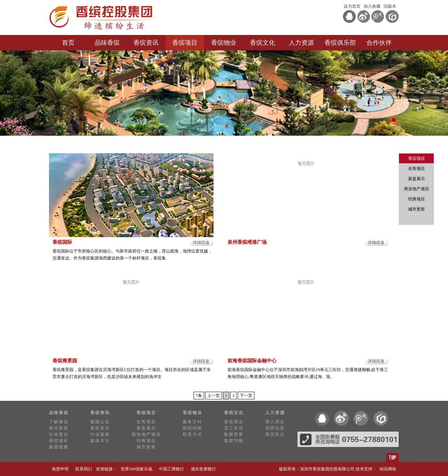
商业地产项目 (416, 189)
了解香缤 (59, 422)
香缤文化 (262, 43)
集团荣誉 (234, 434)
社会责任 (59, 434)
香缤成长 (59, 441)
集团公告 (100, 422)
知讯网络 (388, 469)
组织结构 (192, 428)
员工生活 (234, 428)
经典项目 (416, 199)
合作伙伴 (379, 43)
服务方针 (192, 422)
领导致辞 (59, 428)
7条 (199, 396)
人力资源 (301, 43)
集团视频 (59, 447)
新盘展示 (416, 179)
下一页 (246, 396)
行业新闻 (100, 434)
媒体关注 (100, 441)
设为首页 (352, 6)
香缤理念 (234, 422)
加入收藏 (372, 6)
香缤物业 (224, 43)
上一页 (213, 396)
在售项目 (416, 169)
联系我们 (84, 469)
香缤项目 (185, 43)
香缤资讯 (146, 43)
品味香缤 (107, 43)
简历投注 (275, 434)
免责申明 (60, 469)
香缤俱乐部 (340, 43)
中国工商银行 (171, 469)
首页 (68, 43)
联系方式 (192, 434)
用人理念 (275, 422)
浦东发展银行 (203, 469)
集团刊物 (234, 441)
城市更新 (416, 209)
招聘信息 (275, 428)
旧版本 (390, 6)
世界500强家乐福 (136, 469)
